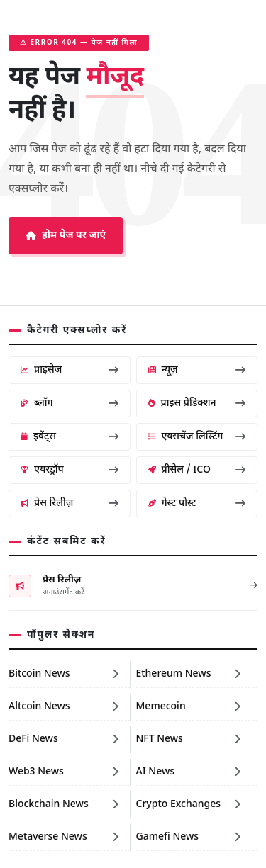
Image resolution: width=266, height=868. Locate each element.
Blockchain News (63, 805)
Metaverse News (63, 837)
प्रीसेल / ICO (197, 470)
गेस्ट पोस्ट (197, 503)
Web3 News (63, 772)
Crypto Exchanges (189, 805)
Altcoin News (63, 707)
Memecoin (189, 707)
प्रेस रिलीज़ (70, 503)
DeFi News (63, 739)
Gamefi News (189, 837)
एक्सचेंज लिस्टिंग (197, 437)
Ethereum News (189, 674)
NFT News (189, 739)
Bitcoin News (63, 674)
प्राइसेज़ (70, 370)
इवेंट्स (70, 437)
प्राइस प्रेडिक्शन (197, 404)
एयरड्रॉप (70, 470)
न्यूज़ (197, 370)
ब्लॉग (70, 404)
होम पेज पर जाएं (66, 236)
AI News (189, 772)
